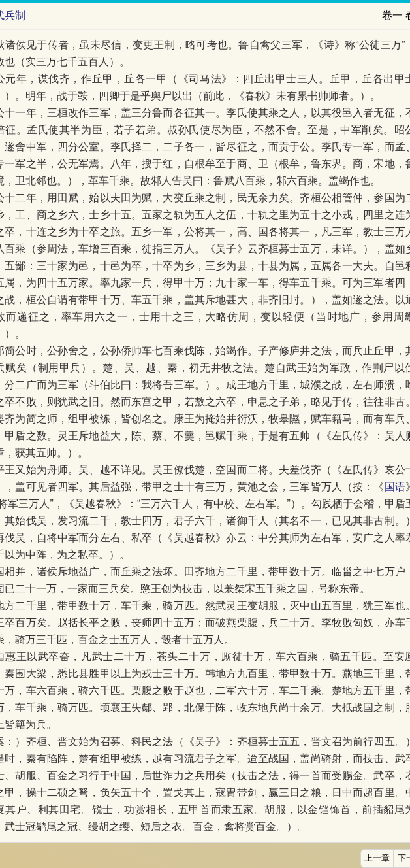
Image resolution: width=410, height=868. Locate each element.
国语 (395, 487)
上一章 (377, 858)
